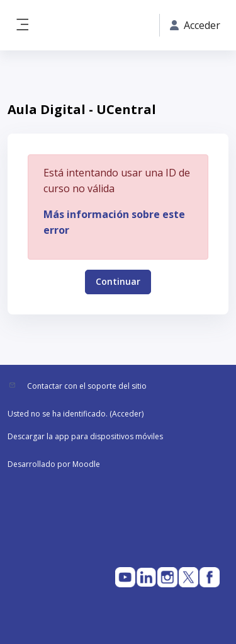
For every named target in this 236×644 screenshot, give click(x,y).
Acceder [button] (195, 25)
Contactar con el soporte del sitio (87, 386)
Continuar (118, 281)
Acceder (127, 414)
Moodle (86, 464)
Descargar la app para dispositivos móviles (85, 436)
